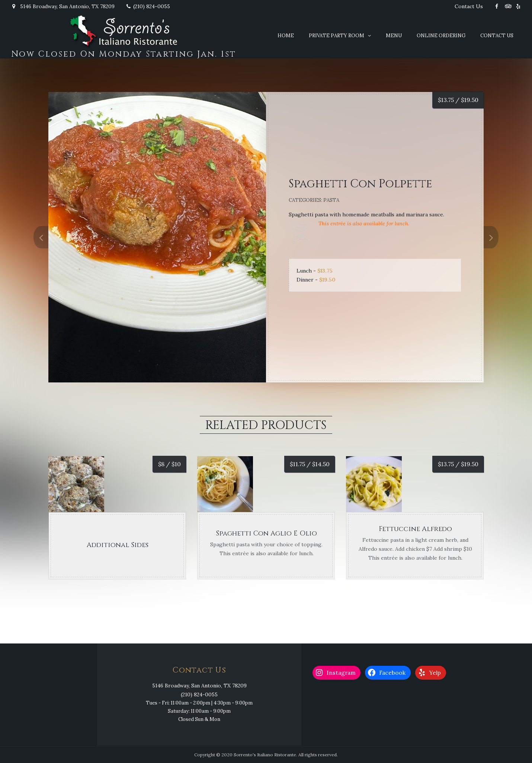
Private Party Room (336, 36)
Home (286, 36)
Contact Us (469, 6)
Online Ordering (441, 36)
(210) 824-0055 (148, 6)
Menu (394, 36)
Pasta (331, 200)
